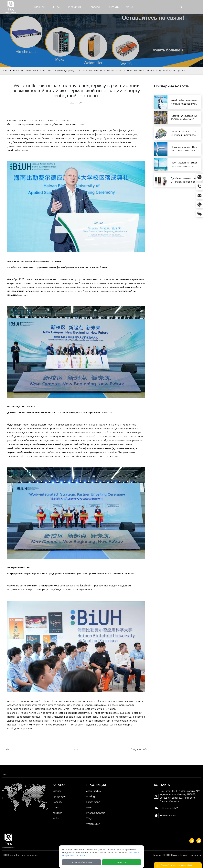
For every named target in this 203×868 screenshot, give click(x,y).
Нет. (8, 750)
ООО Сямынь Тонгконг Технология (20, 855)
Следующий (139, 750)
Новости (18, 71)
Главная (6, 71)
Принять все (122, 862)
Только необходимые (81, 862)
